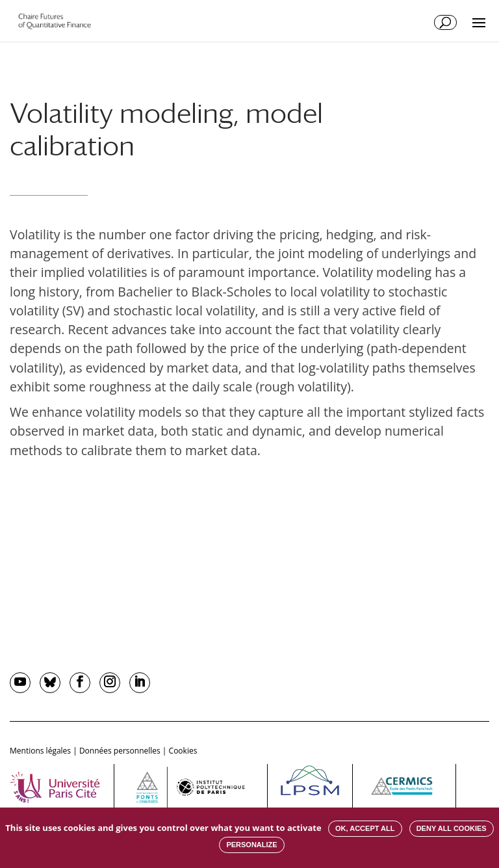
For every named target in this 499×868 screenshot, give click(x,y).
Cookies (183, 751)
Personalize (251, 845)
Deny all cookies (452, 828)
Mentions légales (40, 751)
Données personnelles (120, 751)
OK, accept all (365, 828)
